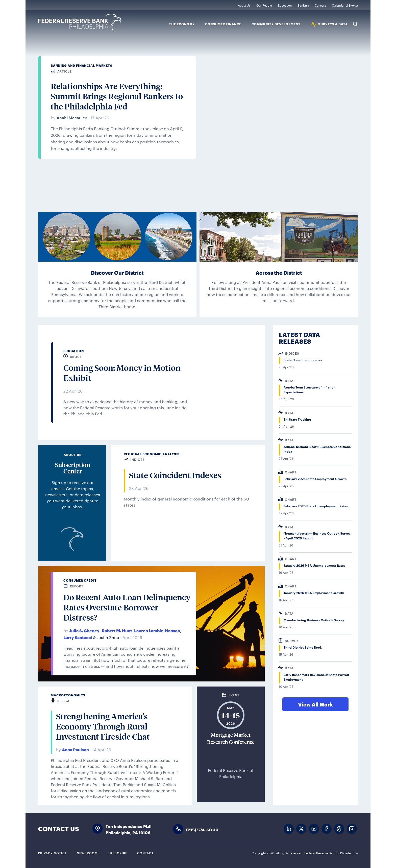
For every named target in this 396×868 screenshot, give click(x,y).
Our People (264, 5)
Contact (145, 853)
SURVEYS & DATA (333, 24)
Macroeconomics (68, 695)
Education (285, 5)
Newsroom (87, 853)
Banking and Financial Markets (82, 65)
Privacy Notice (53, 853)
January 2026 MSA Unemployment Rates (314, 565)
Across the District (279, 272)
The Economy (182, 24)
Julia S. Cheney (84, 630)
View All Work (315, 704)
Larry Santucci (78, 637)
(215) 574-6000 (202, 829)
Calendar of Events (345, 5)
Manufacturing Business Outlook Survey (314, 620)
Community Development (276, 24)
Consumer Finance (223, 24)
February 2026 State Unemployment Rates (316, 506)
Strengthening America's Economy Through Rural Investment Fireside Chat (103, 726)
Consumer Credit (80, 580)
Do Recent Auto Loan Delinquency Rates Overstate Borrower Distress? (127, 607)
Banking (303, 5)
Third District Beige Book (303, 647)
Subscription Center (73, 468)
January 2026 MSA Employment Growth (314, 593)
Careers (320, 5)
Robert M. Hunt (117, 630)
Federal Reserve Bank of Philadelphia (80, 23)
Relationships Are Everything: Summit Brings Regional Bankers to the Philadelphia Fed (117, 96)
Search (355, 24)
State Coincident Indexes (175, 475)
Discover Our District (117, 272)
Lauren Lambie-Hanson (157, 630)
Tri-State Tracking (297, 419)
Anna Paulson (75, 749)
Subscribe (117, 853)
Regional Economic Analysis (152, 454)
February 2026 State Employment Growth (315, 479)
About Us (244, 5)
